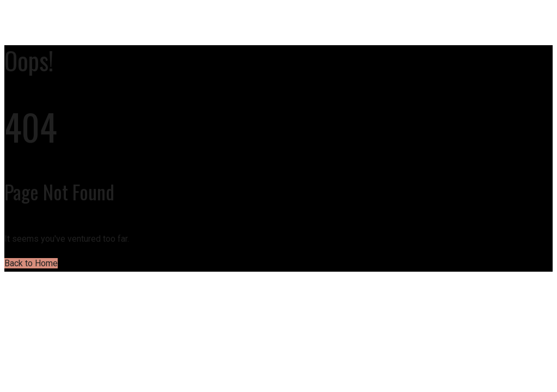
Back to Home (31, 263)
